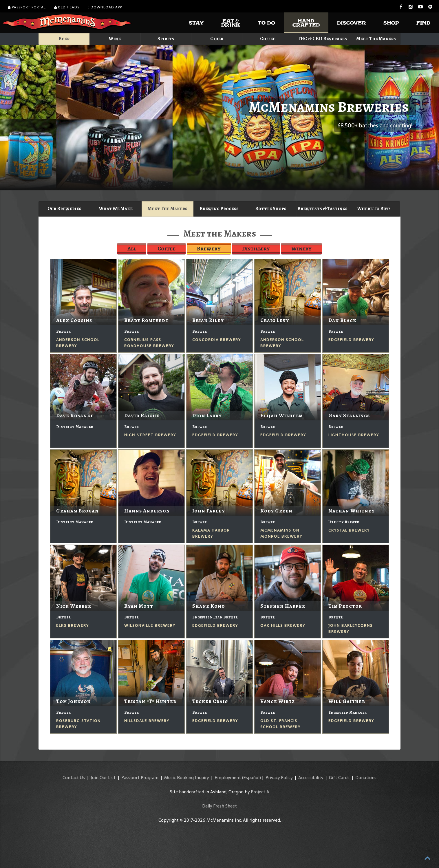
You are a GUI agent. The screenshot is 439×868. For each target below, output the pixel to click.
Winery (301, 249)
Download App (105, 7)
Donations (366, 778)
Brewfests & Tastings (322, 209)
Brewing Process (219, 209)
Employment (228, 778)
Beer (64, 39)
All (132, 249)
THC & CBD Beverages (322, 39)
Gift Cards (339, 778)
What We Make (116, 209)
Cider (217, 39)
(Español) (251, 778)
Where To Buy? (374, 209)
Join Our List (103, 778)
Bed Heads (67, 7)
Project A (260, 792)
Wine (115, 39)
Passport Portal (27, 7)
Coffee (268, 39)
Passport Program (140, 778)
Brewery (209, 249)
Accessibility (311, 778)
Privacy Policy (279, 778)
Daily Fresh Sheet (219, 806)
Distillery (256, 249)
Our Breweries (64, 209)
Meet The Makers (376, 39)
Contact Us (74, 778)
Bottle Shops (271, 209)
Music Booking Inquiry (186, 778)
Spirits (166, 39)
